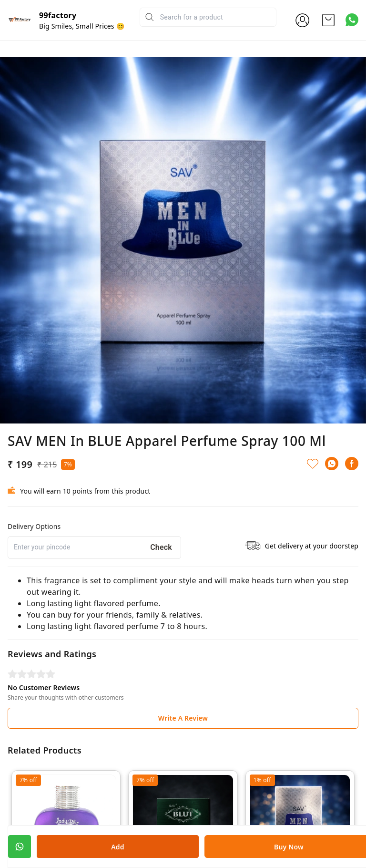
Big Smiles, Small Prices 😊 (82, 26)
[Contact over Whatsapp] (352, 20)
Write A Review (183, 718)
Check (161, 547)
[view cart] (328, 20)
